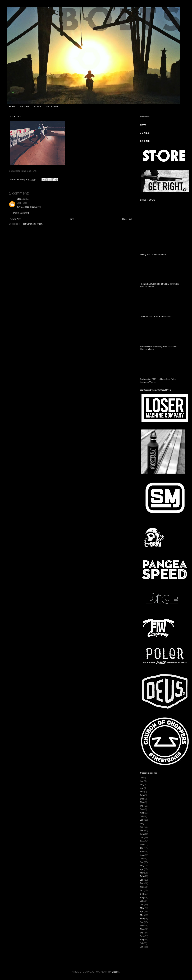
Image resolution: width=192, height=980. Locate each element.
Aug (142, 813)
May (142, 785)
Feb (142, 795)
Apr (142, 788)
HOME (12, 107)
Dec (142, 799)
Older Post (127, 219)
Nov (142, 802)
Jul (141, 778)
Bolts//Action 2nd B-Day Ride (154, 346)
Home (71, 219)
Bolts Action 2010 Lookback (153, 379)
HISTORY (24, 107)
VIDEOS (37, 107)
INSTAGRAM (52, 107)
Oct (142, 806)
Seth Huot (158, 317)
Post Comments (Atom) (32, 224)
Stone (20, 199)
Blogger (116, 972)
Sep (142, 809)
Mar (142, 792)
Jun (142, 781)
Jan (142, 838)
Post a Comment (21, 213)
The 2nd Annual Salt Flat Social (155, 284)
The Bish (144, 317)
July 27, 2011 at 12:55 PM (29, 207)
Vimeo (151, 287)
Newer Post (15, 219)
